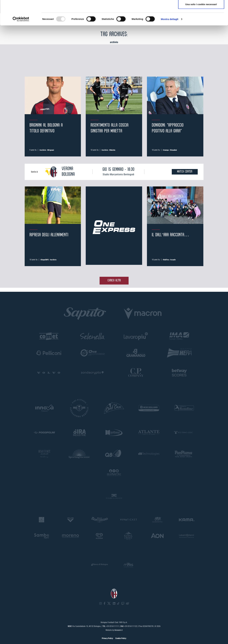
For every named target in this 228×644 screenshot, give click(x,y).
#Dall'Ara (166, 260)
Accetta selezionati (201, 19)
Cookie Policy (121, 638)
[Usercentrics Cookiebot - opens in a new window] (21, 45)
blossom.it (119, 630)
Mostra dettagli (170, 44)
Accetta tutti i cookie (201, 8)
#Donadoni (173, 150)
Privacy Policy (107, 638)
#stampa (166, 150)
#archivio (43, 150)
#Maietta (112, 150)
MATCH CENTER (185, 172)
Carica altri (114, 281)
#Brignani (51, 150)
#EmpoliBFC (45, 260)
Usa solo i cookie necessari (201, 30)
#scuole (173, 260)
